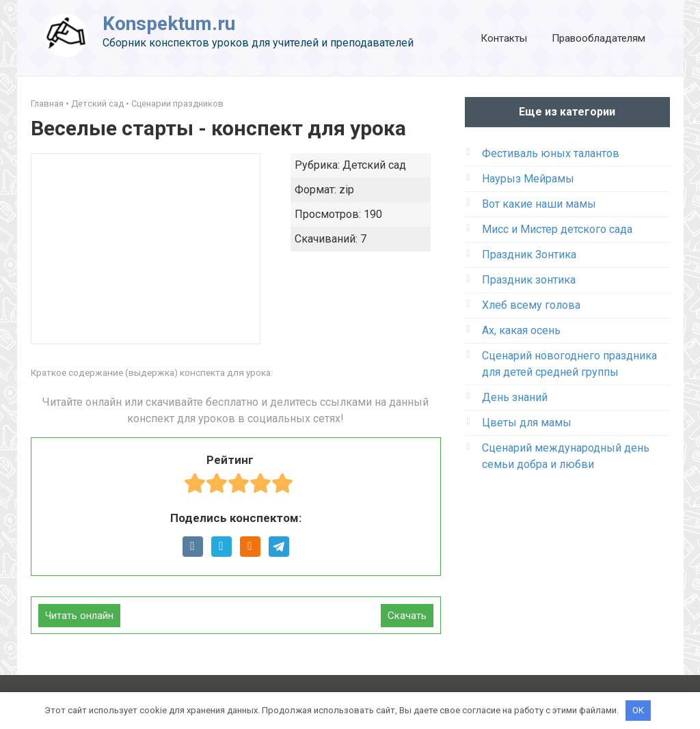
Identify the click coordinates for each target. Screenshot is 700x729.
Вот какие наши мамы (539, 204)
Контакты (504, 38)
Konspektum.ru (169, 24)
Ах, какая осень (521, 330)
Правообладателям (598, 38)
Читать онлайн (79, 616)
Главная (47, 104)
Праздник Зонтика (529, 255)
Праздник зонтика (529, 280)
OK (638, 710)
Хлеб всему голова (531, 305)
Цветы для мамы (527, 423)
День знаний (515, 397)
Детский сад (97, 104)
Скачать (407, 616)
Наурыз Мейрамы (528, 179)
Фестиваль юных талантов (551, 153)
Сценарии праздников (177, 104)
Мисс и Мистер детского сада (557, 229)
